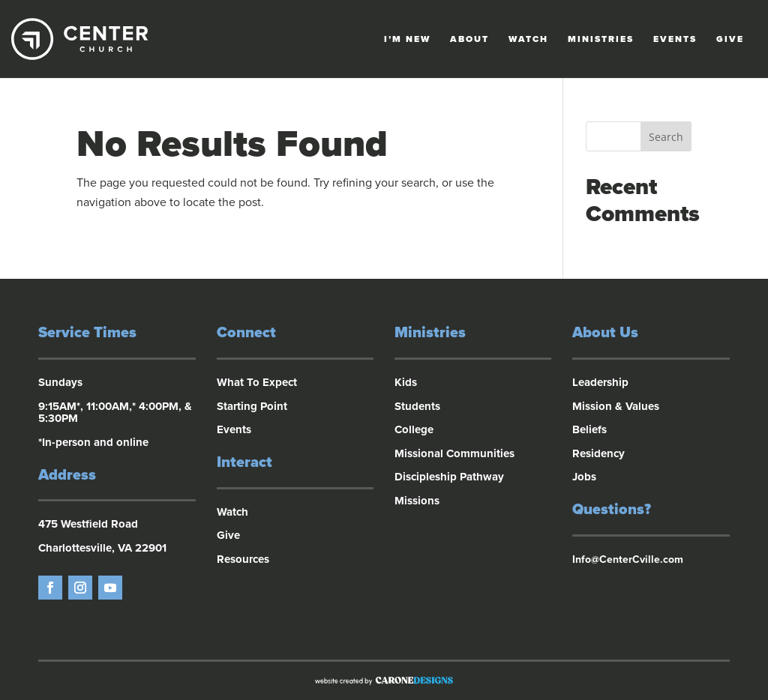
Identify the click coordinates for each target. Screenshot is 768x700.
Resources (243, 559)
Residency (598, 453)
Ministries (601, 39)
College (414, 429)
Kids (406, 382)
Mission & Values (616, 406)
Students (417, 406)
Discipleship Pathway (449, 477)
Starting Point (252, 406)
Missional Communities (454, 453)
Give (730, 39)
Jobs (584, 477)
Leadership (600, 382)
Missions (417, 501)
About (469, 39)
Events (675, 39)
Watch (528, 39)
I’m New (407, 39)
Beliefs (589, 429)
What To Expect (257, 382)
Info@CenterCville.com (628, 559)
